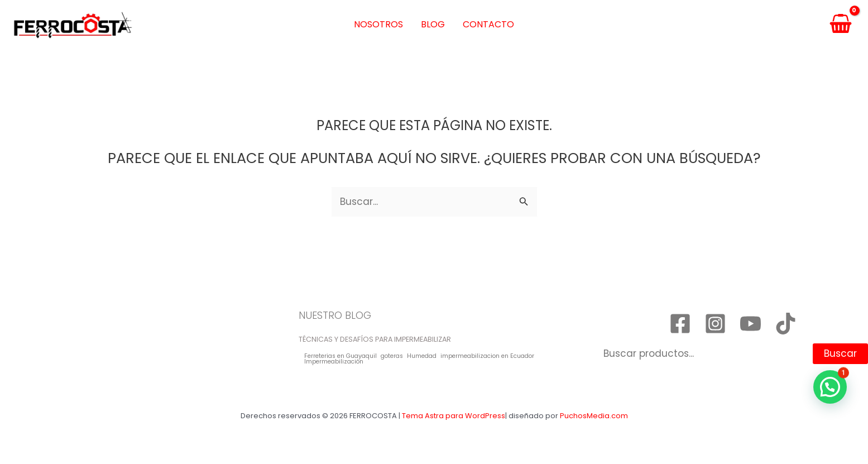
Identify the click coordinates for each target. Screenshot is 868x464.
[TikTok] (786, 324)
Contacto (488, 24)
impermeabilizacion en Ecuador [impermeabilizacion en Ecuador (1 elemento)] (487, 357)
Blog (433, 24)
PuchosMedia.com (594, 416)
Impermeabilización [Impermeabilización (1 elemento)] (334, 362)
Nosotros (378, 24)
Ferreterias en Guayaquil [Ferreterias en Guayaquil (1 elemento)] (341, 357)
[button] (830, 387)
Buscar (840, 353)
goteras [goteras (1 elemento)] (392, 357)
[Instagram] (715, 324)
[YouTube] (750, 324)
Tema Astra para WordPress (454, 416)
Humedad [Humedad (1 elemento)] (422, 357)
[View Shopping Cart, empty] (841, 25)
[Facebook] (680, 324)
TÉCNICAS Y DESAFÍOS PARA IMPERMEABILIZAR (375, 339)
